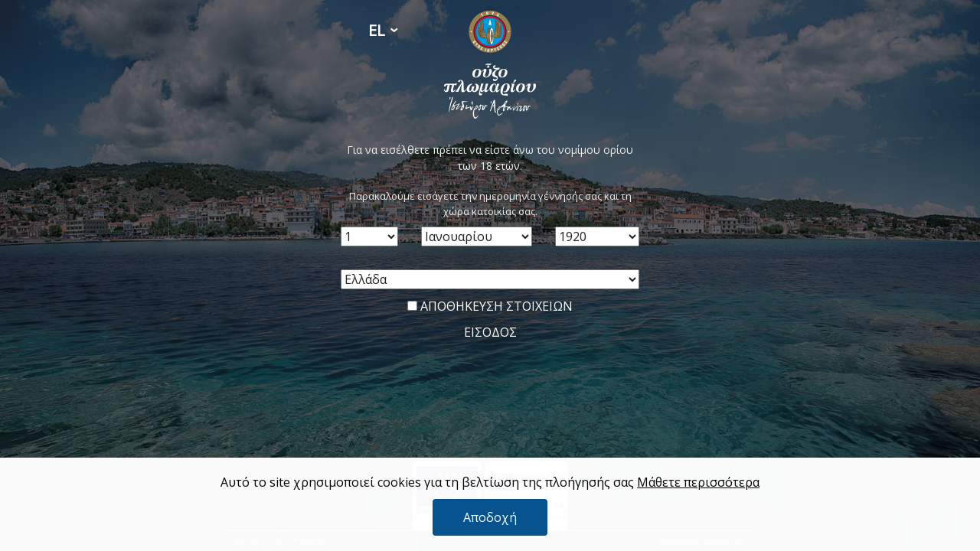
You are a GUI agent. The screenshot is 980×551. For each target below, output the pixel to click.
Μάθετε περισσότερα (698, 482)
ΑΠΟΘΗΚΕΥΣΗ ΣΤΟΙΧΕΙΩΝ (490, 306)
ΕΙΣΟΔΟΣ (490, 332)
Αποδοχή (490, 517)
